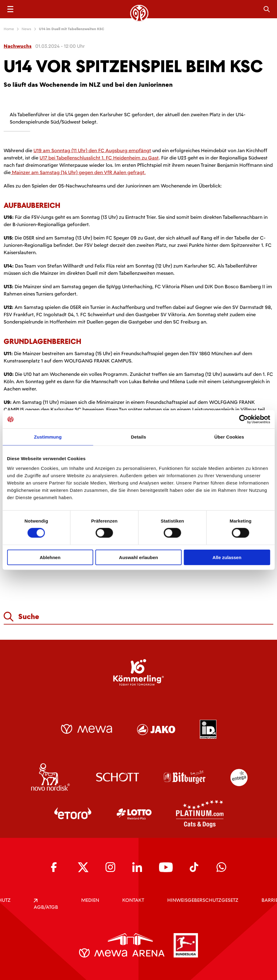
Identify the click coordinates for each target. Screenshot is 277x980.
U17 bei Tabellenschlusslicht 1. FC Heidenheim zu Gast (99, 158)
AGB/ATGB (46, 905)
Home (9, 29)
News (26, 29)
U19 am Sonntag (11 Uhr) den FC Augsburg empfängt (92, 150)
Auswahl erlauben (138, 557)
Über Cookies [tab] (229, 437)
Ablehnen (50, 557)
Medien (90, 900)
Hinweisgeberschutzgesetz (203, 900)
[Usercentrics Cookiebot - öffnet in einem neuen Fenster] (243, 419)
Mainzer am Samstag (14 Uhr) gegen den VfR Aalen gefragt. (78, 172)
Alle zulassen (227, 557)
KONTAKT (133, 900)
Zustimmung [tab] (48, 437)
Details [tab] (139, 437)
